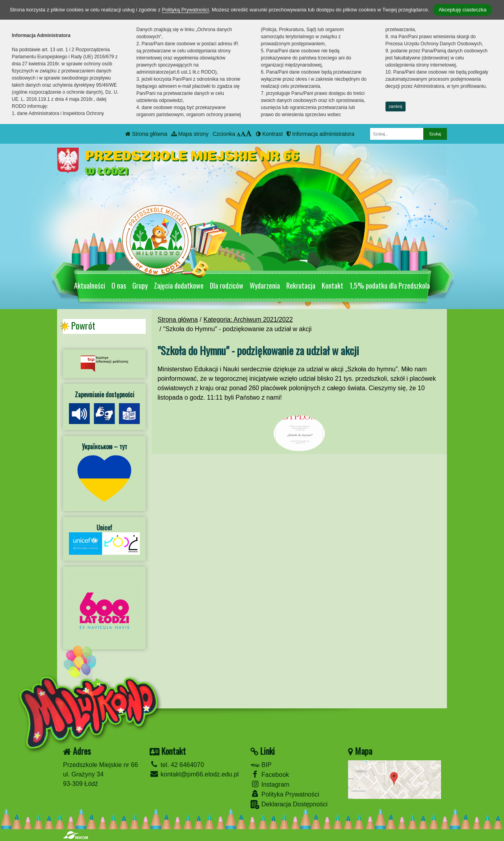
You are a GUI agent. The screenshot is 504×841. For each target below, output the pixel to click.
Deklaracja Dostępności (289, 805)
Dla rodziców (227, 285)
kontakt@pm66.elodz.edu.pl (194, 774)
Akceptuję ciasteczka (462, 10)
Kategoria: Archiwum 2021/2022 (248, 320)
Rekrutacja (301, 285)
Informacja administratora (321, 134)
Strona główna (146, 134)
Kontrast (269, 134)
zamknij (395, 107)
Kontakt (333, 285)
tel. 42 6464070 (177, 765)
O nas (119, 285)
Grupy (140, 285)
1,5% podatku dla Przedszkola (390, 285)
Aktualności (90, 285)
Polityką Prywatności (185, 10)
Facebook (270, 774)
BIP (261, 765)
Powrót (83, 326)
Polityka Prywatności (285, 794)
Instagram (270, 784)
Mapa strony (190, 134)
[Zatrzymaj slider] (303, 265)
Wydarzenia (265, 285)
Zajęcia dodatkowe (179, 285)
